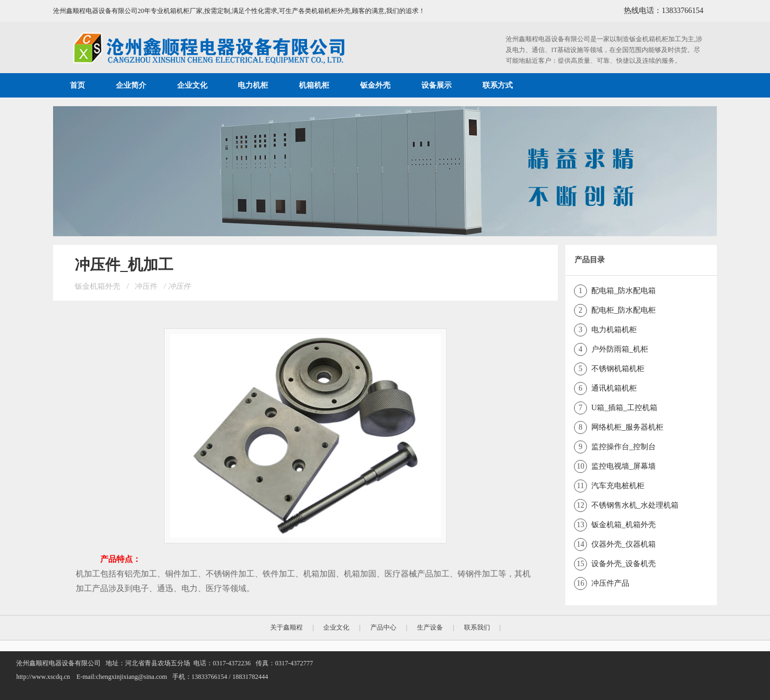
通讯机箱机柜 (614, 388)
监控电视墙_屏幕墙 (624, 466)
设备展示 (436, 85)
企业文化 (192, 85)
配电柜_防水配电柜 (624, 310)
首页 (77, 85)
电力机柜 (253, 85)
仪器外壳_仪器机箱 (624, 544)
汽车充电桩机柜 (618, 486)
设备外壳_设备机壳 (624, 564)
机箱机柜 (314, 85)
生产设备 (430, 627)
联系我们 (477, 627)
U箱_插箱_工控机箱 (624, 408)
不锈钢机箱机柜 (618, 369)
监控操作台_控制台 (624, 447)
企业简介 (131, 85)
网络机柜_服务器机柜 (627, 427)
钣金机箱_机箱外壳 (624, 525)
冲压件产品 (610, 583)
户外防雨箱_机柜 (620, 349)
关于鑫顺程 (286, 627)
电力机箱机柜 (614, 330)
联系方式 (498, 85)
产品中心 (383, 627)
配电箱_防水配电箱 (624, 291)
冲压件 (146, 286)
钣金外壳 (375, 85)
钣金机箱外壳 (97, 286)
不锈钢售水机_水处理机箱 (635, 505)
